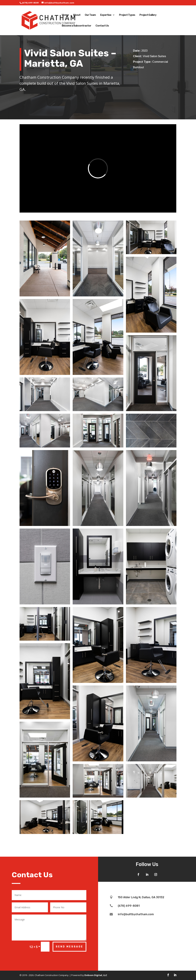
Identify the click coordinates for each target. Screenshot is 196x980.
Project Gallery (148, 15)
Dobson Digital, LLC (96, 975)
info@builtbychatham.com (136, 914)
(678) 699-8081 (30, 3)
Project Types (127, 15)
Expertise (106, 15)
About (77, 15)
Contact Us (102, 26)
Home (65, 15)
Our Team (90, 15)
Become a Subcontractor (76, 26)
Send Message (69, 947)
